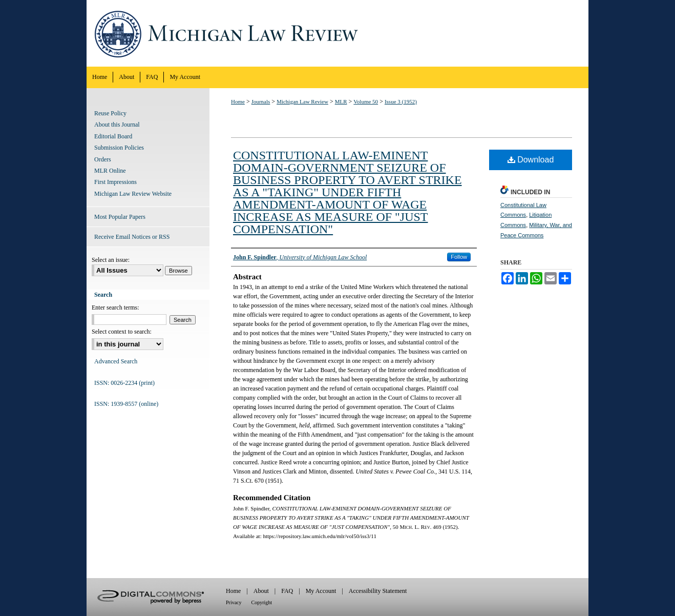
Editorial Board (113, 136)
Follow (459, 257)
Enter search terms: (115, 307)
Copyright (262, 602)
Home (238, 101)
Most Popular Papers (120, 217)
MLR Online (110, 171)
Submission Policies (119, 148)
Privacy (234, 602)
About (261, 591)
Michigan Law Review (337, 33)
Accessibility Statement (378, 591)
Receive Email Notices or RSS (132, 237)
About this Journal (117, 125)
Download (531, 160)
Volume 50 (366, 101)
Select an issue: (111, 260)
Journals (261, 101)
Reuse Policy (110, 113)
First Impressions (115, 182)
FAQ (287, 591)
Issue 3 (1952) (401, 101)
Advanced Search (116, 361)
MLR (341, 101)
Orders (103, 159)
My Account (321, 591)
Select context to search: (122, 332)
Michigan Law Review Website (133, 194)
